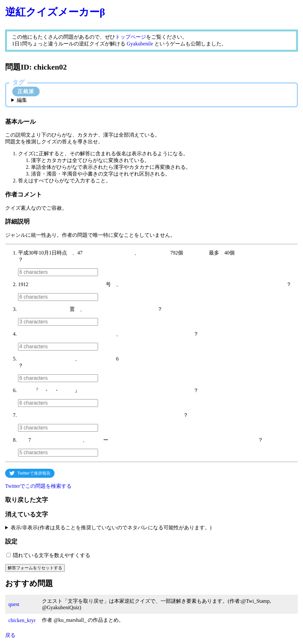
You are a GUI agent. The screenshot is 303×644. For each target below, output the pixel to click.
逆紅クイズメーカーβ (55, 12)
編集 (22, 100)
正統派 (26, 91)
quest (14, 604)
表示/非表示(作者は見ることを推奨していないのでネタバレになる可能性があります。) (111, 528)
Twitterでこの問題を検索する (38, 486)
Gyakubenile (140, 44)
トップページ (131, 37)
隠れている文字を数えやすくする (52, 555)
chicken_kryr (22, 620)
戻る (10, 635)
